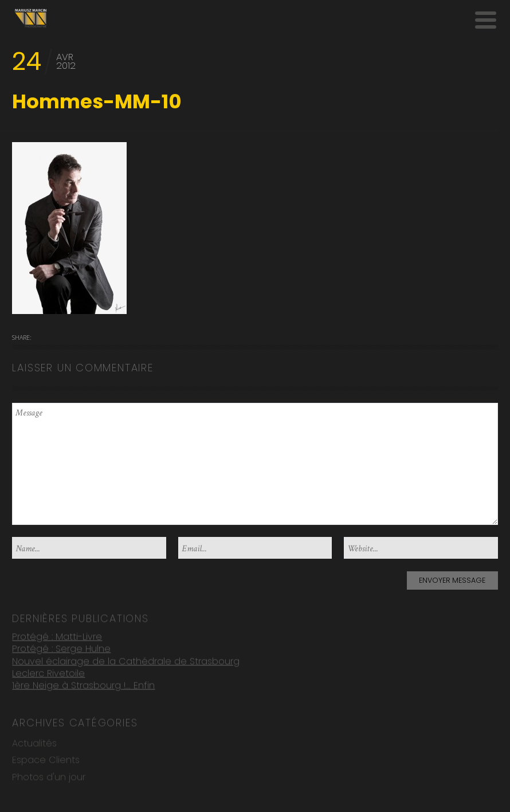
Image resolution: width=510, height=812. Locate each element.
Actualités (34, 743)
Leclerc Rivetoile (48, 673)
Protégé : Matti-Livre (57, 636)
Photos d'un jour (49, 777)
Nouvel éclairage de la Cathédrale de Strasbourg (126, 660)
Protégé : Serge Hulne (61, 648)
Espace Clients (46, 760)
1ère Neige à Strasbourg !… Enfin (83, 685)
